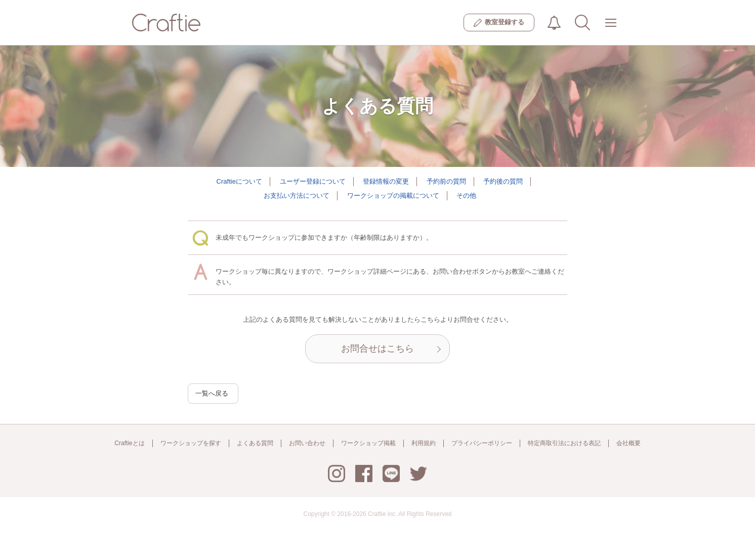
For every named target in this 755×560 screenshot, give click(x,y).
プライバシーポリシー (482, 443)
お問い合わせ (307, 443)
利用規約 (424, 443)
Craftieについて (239, 181)
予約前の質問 (446, 181)
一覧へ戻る (212, 393)
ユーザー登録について (313, 181)
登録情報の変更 (386, 181)
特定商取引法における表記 (564, 443)
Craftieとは (129, 443)
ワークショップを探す (191, 443)
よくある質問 (255, 443)
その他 (466, 196)
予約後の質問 (503, 181)
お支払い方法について (297, 196)
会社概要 (628, 443)
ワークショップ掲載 (368, 443)
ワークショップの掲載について (393, 196)
